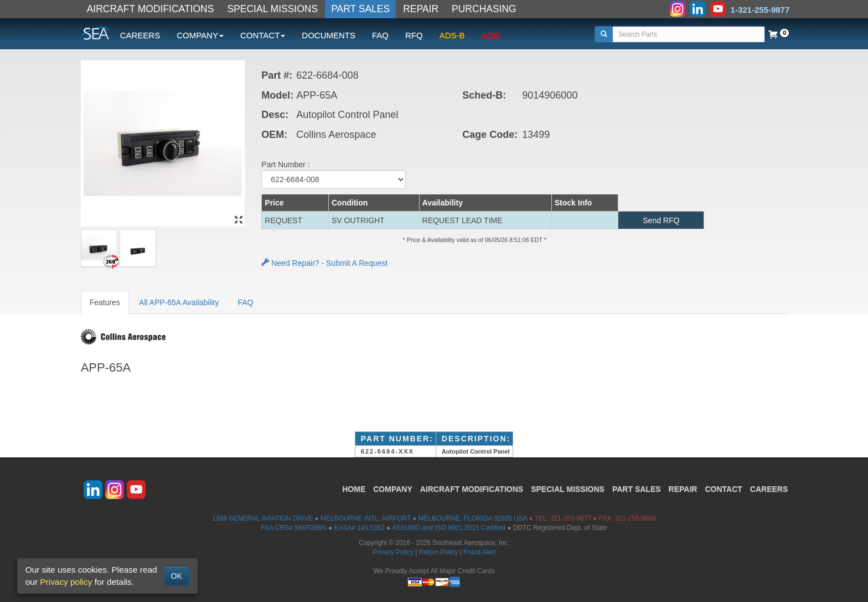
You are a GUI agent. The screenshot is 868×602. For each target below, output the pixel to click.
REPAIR (421, 9)
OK (177, 576)
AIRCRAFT (472, 489)
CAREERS (140, 35)
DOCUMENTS (329, 35)
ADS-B (452, 35)
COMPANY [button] (200, 35)
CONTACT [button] (263, 35)
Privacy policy (66, 582)
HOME (354, 489)
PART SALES (360, 9)
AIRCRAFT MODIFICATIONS (151, 9)
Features (105, 302)
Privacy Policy (393, 552)
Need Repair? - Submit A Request (324, 263)
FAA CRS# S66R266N (293, 528)
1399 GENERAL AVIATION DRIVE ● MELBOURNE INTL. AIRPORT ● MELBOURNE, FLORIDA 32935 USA (370, 518)
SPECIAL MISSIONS (272, 9)
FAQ (380, 35)
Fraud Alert (479, 552)
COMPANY (393, 489)
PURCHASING (484, 9)
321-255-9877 (571, 518)
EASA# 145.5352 (360, 528)
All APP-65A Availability (179, 302)
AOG (491, 35)
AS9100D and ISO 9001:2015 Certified (449, 528)
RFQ (414, 35)
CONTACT (723, 489)
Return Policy (439, 552)
